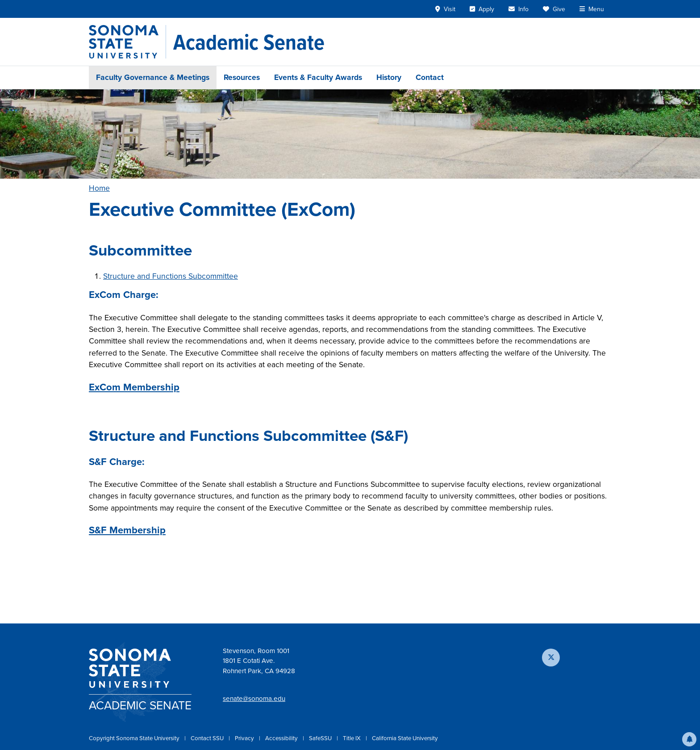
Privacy (245, 738)
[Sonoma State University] (127, 42)
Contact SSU (208, 738)
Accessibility (282, 738)
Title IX (352, 738)
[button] (689, 739)
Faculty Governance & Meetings (153, 77)
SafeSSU (321, 738)
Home (99, 188)
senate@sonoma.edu (254, 699)
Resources (242, 77)
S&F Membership (127, 530)
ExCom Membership (134, 387)
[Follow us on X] (551, 658)
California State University (405, 738)
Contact (430, 77)
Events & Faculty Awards (318, 77)
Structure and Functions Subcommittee (171, 276)
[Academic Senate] (249, 42)
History (389, 77)
